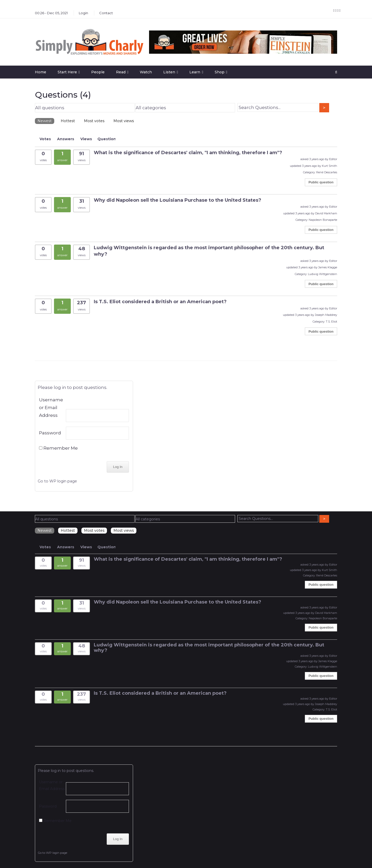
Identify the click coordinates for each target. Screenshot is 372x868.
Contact (106, 13)
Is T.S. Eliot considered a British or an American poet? (160, 302)
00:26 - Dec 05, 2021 (51, 13)
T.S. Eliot (331, 322)
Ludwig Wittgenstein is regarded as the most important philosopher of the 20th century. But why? (209, 648)
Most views (124, 121)
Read (121, 72)
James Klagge (328, 267)
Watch (146, 72)
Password (50, 433)
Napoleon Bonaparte (323, 220)
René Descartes (327, 172)
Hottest (68, 121)
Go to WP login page (57, 481)
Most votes (94, 121)
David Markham (326, 213)
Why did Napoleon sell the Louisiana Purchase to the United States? (177, 200)
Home (41, 72)
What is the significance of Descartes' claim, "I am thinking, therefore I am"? (188, 153)
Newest (45, 121)
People (98, 72)
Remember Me (58, 448)
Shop (220, 72)
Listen (169, 72)
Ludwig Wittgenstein (323, 274)
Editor (333, 159)
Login (83, 13)
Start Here (67, 72)
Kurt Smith (330, 166)
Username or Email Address (51, 408)
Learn (195, 72)
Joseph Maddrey (326, 315)
